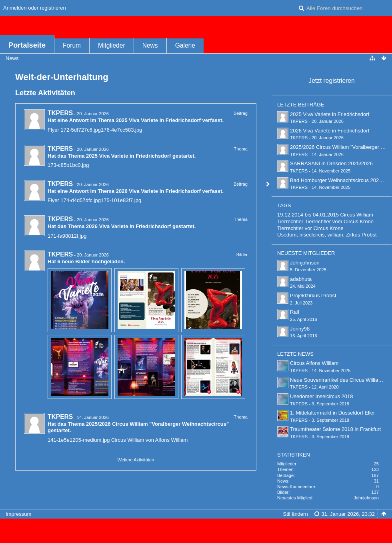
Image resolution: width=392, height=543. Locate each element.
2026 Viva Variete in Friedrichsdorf (158, 191)
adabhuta (301, 279)
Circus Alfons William (314, 363)
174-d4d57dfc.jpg (81, 200)
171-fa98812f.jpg (67, 236)
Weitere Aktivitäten (136, 460)
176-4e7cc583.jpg (121, 130)
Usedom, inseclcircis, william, (311, 235)
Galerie (185, 45)
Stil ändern (295, 514)
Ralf (295, 312)
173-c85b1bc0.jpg (68, 165)
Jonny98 (300, 329)
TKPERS (60, 113)
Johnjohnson (305, 263)
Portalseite (27, 45)
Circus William (357, 215)
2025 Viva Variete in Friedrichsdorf (158, 120)
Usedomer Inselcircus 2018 (322, 396)
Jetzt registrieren (331, 81)
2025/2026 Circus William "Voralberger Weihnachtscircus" (157, 424)
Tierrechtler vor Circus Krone (310, 228)
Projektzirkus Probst (313, 296)
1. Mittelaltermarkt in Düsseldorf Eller (332, 413)
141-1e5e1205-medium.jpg (79, 440)
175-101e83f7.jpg (121, 200)
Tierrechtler (290, 221)
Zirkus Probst (361, 235)
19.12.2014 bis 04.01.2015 (308, 215)
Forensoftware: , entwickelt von (196, 527)
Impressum (18, 514)
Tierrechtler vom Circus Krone (339, 221)
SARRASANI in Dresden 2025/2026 (331, 163)
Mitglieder (112, 45)
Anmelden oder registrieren (35, 8)
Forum (72, 45)
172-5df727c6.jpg (81, 130)
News (150, 45)
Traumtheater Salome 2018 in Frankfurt (335, 429)
